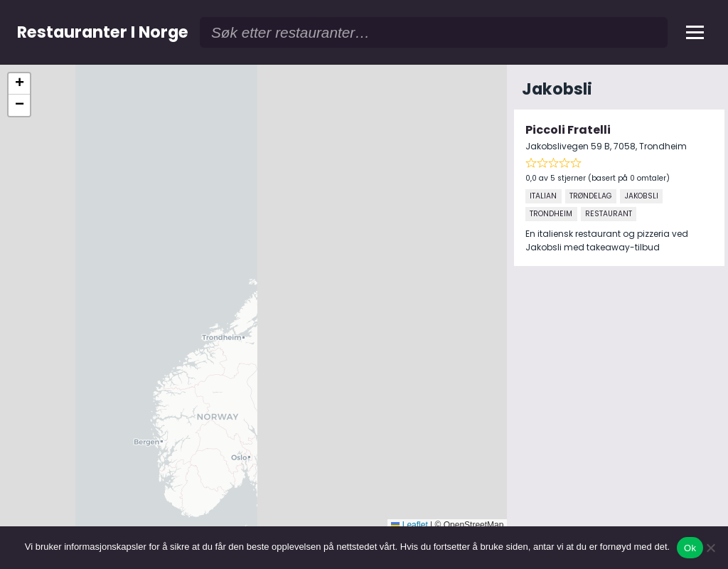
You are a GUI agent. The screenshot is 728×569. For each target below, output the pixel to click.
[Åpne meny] (695, 32)
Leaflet (409, 525)
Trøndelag (591, 196)
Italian (543, 196)
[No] (710, 548)
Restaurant (609, 214)
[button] (19, 84)
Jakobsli (642, 196)
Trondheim (551, 214)
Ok (690, 548)
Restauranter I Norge (103, 32)
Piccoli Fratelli (568, 130)
